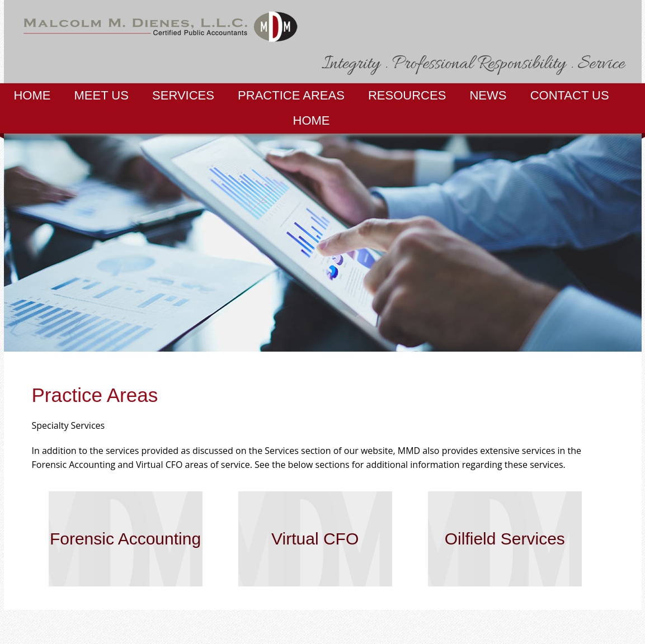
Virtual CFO (315, 539)
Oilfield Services (505, 539)
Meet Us (102, 95)
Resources (407, 95)
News (488, 95)
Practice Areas (291, 95)
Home (32, 95)
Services (183, 95)
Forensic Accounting (125, 539)
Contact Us (570, 95)
